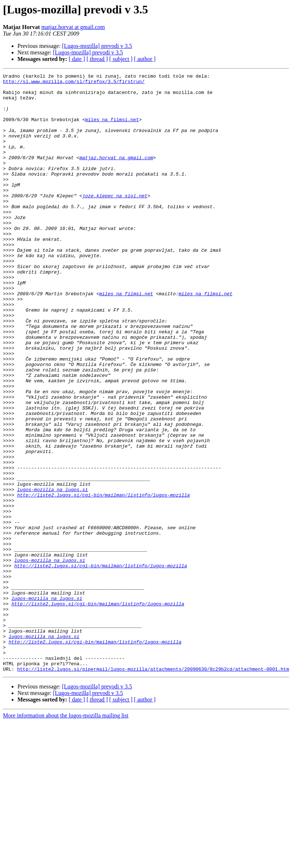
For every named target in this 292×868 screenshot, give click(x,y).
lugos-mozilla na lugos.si (52, 573)
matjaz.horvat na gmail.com (116, 175)
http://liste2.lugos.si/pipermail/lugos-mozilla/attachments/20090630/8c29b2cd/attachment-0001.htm (153, 789)
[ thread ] (97, 59)
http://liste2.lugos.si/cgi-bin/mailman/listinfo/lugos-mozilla (104, 580)
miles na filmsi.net (112, 129)
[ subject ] (121, 59)
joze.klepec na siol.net (115, 221)
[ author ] (145, 59)
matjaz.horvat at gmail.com (73, 27)
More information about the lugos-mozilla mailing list (66, 835)
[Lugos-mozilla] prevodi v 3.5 (97, 46)
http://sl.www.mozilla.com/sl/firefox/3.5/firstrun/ (74, 83)
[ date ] (77, 59)
